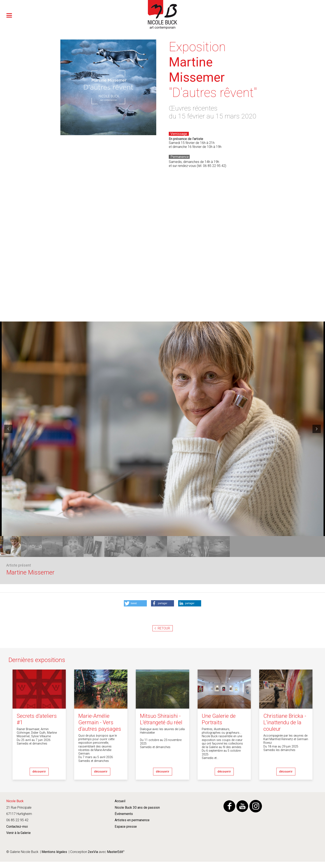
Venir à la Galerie (18, 833)
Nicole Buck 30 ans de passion (137, 808)
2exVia (93, 852)
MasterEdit (115, 852)
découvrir (39, 772)
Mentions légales (54, 852)
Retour (164, 628)
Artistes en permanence (132, 820)
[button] (135, 603)
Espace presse (126, 827)
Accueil (120, 801)
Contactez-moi (17, 827)
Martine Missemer (30, 572)
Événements (124, 814)
